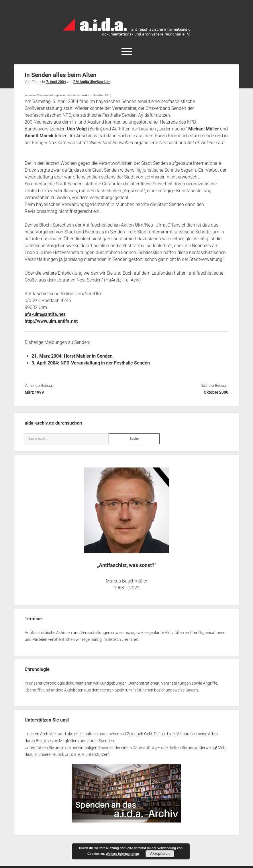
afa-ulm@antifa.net (45, 314)
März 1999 (34, 392)
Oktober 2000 (216, 392)
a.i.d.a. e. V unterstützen (87, 754)
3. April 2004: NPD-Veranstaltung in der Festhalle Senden (91, 363)
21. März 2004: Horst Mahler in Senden (72, 356)
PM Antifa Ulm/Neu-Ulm (92, 82)
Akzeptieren (160, 854)
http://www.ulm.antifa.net (51, 321)
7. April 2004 (56, 82)
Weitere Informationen (122, 854)
